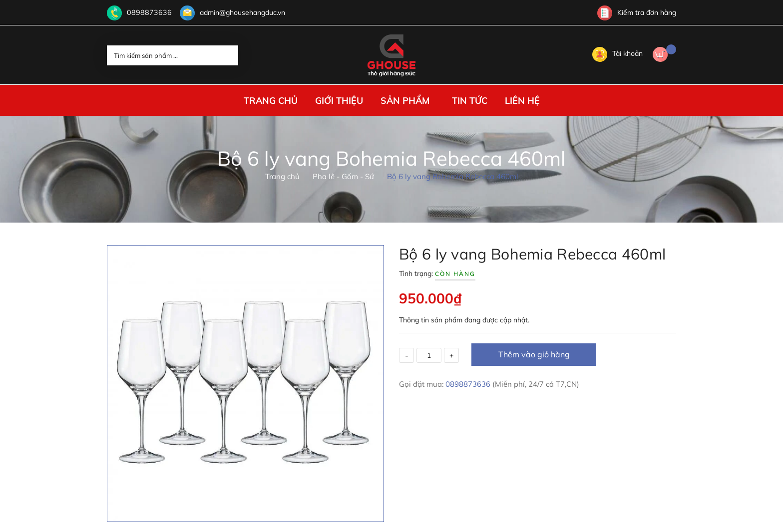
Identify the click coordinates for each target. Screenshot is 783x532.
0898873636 (147, 12)
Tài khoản (617, 53)
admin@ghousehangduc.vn (237, 12)
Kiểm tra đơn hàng (637, 12)
